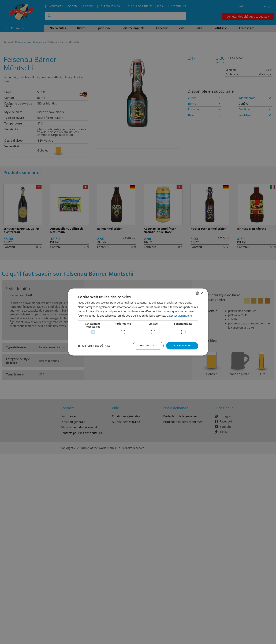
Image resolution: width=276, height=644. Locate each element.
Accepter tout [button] (181, 346)
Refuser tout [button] (146, 346)
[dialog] (138, 322)
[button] (94, 346)
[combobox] (197, 293)
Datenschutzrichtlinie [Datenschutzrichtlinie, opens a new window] (179, 315)
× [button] (202, 293)
